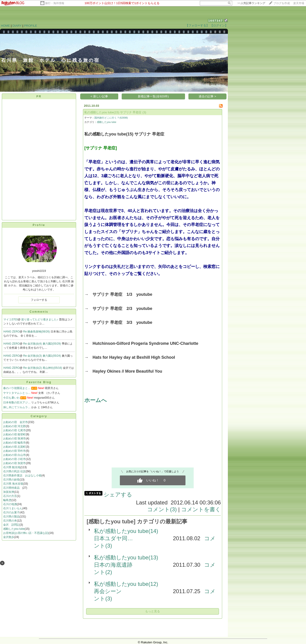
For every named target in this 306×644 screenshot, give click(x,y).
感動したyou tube (14, 529)
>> (251, 3)
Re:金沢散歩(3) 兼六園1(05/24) (42, 356)
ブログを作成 (282, 3)
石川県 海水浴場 (13, 484)
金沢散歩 (9, 537)
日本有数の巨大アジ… (17, 402)
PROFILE (31, 26)
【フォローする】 (197, 25)
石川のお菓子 (11, 512)
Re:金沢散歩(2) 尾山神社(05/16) (43, 368)
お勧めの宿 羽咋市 (14, 451)
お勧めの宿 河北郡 (14, 426)
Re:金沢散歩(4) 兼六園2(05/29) (42, 344)
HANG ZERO (12, 332)
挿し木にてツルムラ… (17, 407)
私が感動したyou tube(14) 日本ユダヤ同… (129, 535)
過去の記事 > (207, 96)
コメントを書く (201, 509)
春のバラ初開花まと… (17, 388)
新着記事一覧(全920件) (153, 96)
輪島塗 (7, 500)
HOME (5, 26)
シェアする (118, 495)
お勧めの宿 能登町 (14, 434)
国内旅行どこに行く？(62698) (111, 118)
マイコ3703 (11, 319)
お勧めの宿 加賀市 (14, 463)
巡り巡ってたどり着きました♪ (40, 319)
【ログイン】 (219, 25)
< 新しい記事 (99, 96)
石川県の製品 (11, 517)
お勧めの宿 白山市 (14, 455)
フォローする (39, 300)
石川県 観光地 (12, 467)
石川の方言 (10, 496)
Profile (39, 225)
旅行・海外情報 (55, 3)
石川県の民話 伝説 (14, 471)
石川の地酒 (10, 504)
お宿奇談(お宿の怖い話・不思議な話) (26, 533)
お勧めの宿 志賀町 (14, 447)
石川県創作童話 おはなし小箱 (22, 475)
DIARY (17, 26)
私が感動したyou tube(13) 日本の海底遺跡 (129, 561)
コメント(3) (162, 509)
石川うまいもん (13, 508)
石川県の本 (10, 521)
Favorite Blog (39, 382)
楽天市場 (299, 3)
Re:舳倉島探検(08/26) (37, 332)
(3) (144, 112)
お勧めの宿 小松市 (14, 459)
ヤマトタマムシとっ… (17, 393)
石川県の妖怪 (11, 480)
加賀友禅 (9, 492)
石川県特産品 (13, 488)
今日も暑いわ (11, 398)
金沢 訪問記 (11, 525)
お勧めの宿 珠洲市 (14, 439)
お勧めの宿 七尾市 (14, 430)
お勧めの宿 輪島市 (14, 443)
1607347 (216, 21)
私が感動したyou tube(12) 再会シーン (129, 588)
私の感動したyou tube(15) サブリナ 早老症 (113, 112)
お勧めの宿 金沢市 (15, 422)
